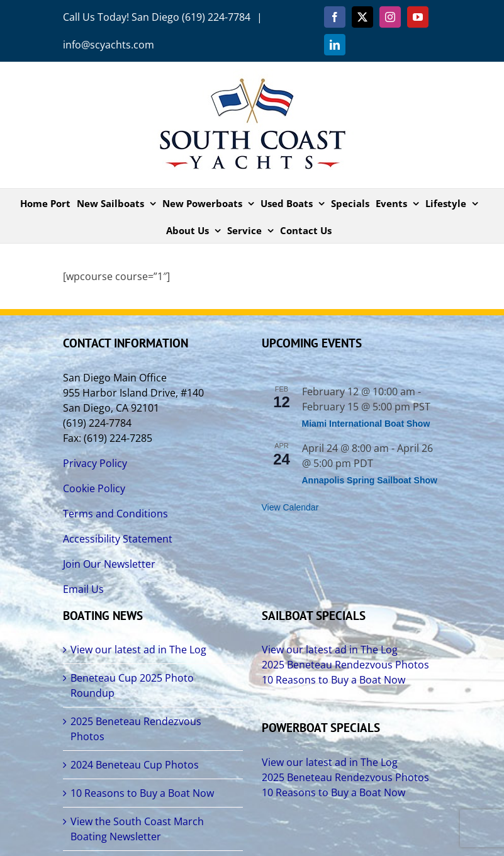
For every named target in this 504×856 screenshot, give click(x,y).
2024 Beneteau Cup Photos (135, 765)
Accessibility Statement (118, 539)
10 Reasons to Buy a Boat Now (142, 793)
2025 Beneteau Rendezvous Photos (136, 729)
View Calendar (290, 507)
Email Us (83, 589)
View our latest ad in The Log (138, 650)
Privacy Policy (95, 463)
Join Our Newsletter (109, 564)
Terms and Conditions (115, 514)
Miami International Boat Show (366, 424)
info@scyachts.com (109, 45)
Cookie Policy (94, 488)
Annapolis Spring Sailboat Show (370, 480)
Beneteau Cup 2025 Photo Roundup (132, 685)
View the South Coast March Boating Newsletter (137, 829)
